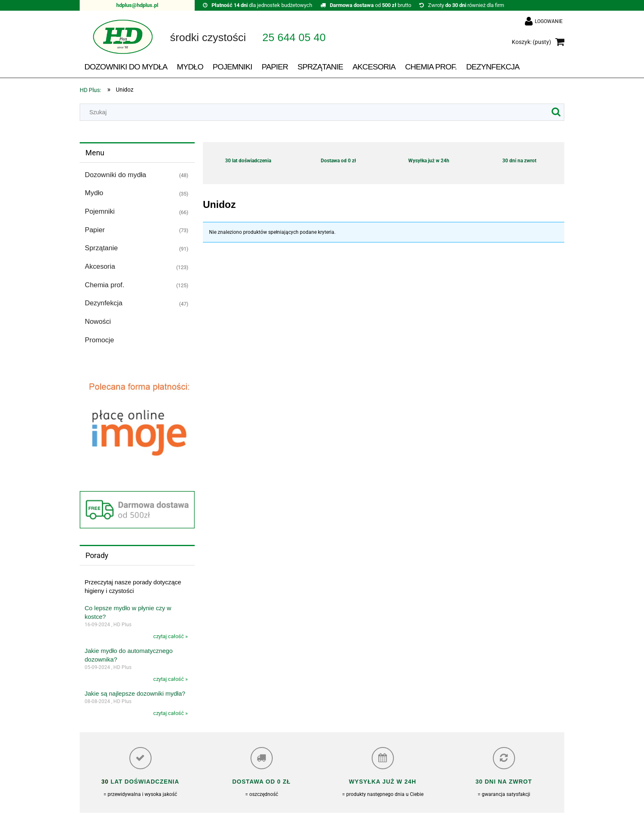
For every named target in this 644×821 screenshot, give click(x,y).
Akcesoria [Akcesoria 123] (100, 266)
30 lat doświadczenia (248, 161)
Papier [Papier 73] (95, 230)
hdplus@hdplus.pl (137, 5)
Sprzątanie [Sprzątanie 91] (101, 248)
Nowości (98, 322)
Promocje (100, 340)
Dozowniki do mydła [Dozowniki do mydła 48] (116, 175)
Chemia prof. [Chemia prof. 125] (105, 285)
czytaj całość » (170, 636)
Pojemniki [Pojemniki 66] (100, 211)
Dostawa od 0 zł (338, 161)
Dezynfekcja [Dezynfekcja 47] (104, 303)
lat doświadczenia (144, 782)
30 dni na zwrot (519, 161)
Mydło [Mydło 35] (94, 193)
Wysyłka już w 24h (429, 161)
